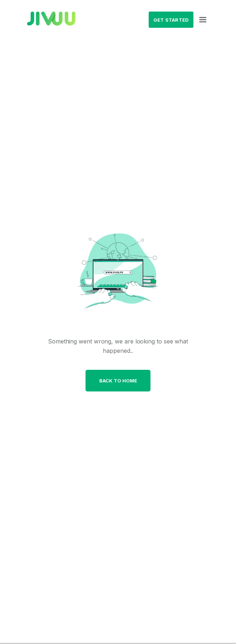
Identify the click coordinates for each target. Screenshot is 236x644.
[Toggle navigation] (203, 20)
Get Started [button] (171, 20)
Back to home (118, 381)
